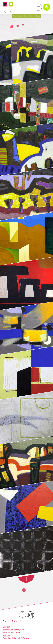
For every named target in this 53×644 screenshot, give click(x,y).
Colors (38, 16)
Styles (20, 16)
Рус (5, 12)
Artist (15, 16)
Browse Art (17, 621)
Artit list (20, 25)
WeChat (6, 635)
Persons (7, 621)
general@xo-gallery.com (14, 630)
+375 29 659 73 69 (11, 633)
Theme (32, 16)
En (11, 12)
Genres (26, 16)
